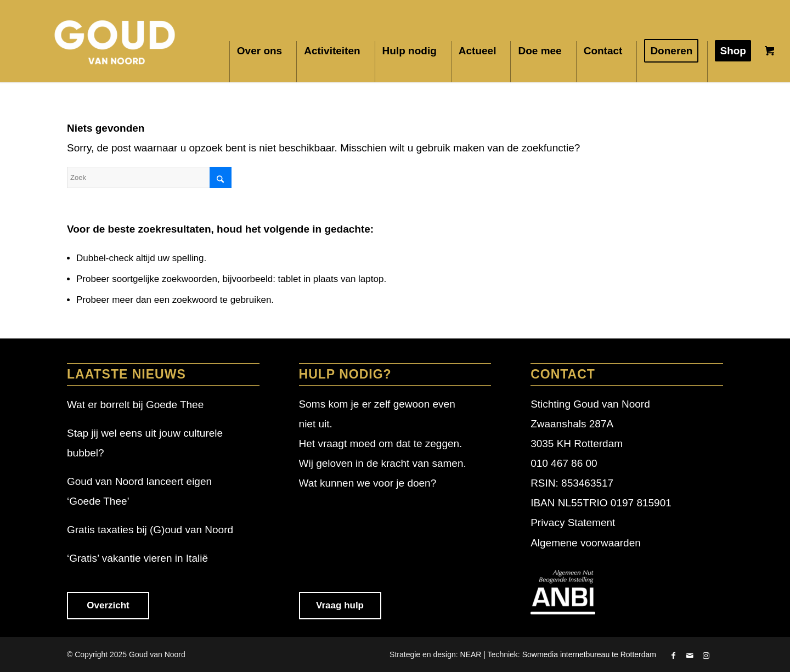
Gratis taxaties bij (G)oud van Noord (150, 530)
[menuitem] (263, 62)
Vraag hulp (340, 605)
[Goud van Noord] (115, 41)
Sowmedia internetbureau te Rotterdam (589, 654)
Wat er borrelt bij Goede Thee (135, 405)
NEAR (471, 654)
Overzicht (108, 605)
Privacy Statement (573, 523)
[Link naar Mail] (690, 657)
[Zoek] (149, 177)
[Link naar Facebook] (673, 657)
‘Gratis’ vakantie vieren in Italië (137, 558)
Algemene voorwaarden (586, 543)
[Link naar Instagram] (706, 657)
